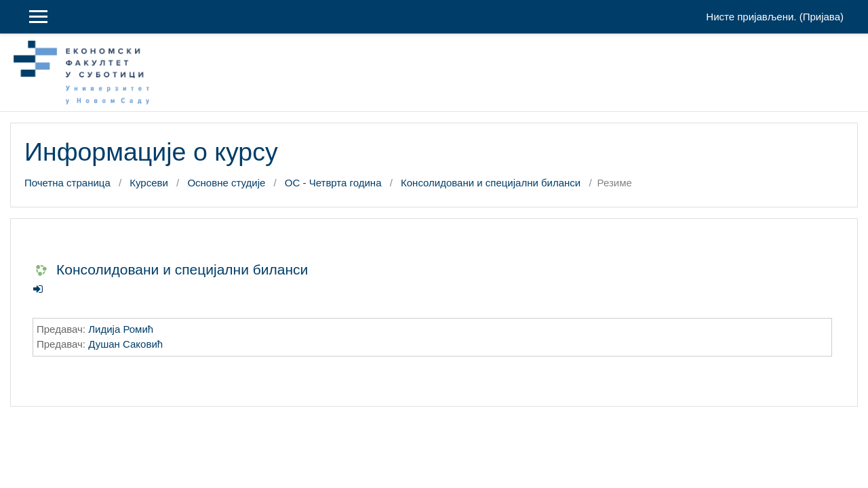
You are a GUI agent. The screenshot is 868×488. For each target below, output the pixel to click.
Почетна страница (67, 183)
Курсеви (149, 183)
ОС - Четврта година (333, 183)
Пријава (822, 17)
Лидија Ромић (121, 329)
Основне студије (226, 183)
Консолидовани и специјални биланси (491, 183)
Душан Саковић (125, 344)
